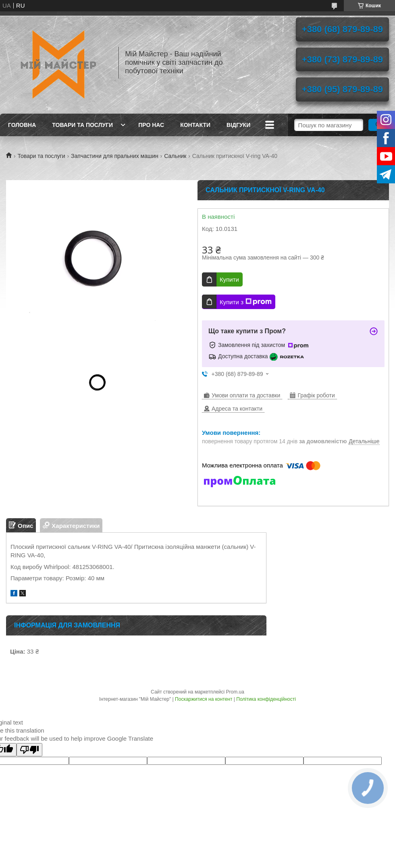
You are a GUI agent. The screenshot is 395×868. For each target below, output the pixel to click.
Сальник (175, 156)
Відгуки (238, 125)
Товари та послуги (82, 125)
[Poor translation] (29, 750)
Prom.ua (235, 692)
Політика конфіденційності (266, 699)
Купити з (246, 302)
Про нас (151, 125)
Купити (229, 279)
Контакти (195, 125)
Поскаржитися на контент (204, 699)
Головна (22, 125)
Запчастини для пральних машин (115, 156)
